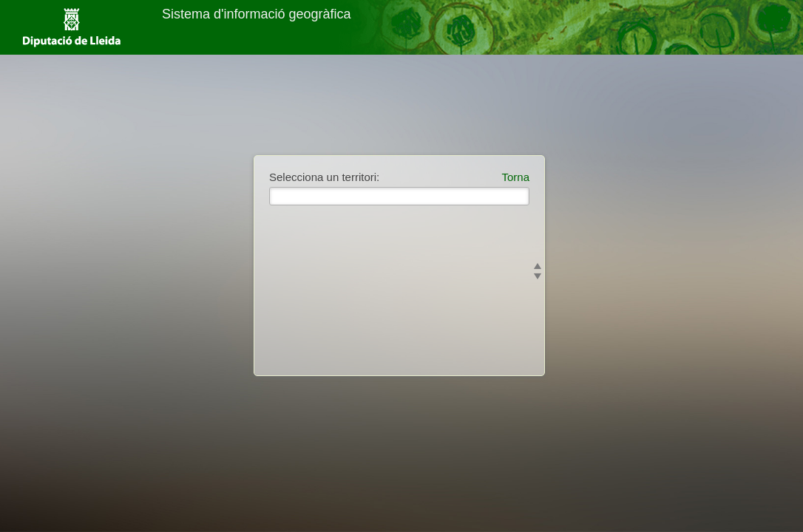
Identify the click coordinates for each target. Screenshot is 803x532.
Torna (515, 177)
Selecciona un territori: (324, 177)
